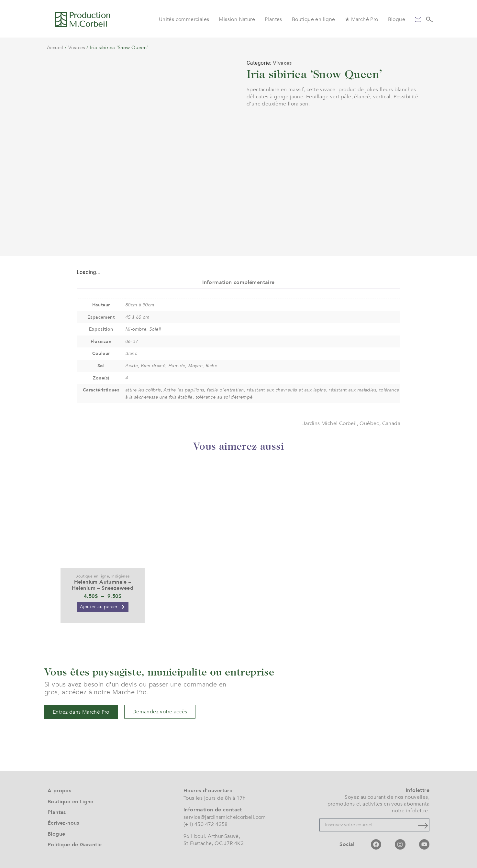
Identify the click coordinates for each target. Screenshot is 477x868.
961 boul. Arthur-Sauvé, (212, 836)
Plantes (273, 19)
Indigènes (121, 576)
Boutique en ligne (314, 19)
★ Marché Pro (362, 19)
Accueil (55, 48)
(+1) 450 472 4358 (206, 824)
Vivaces (77, 48)
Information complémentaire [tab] (238, 282)
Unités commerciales (184, 19)
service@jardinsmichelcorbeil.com (225, 817)
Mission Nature (237, 19)
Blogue (397, 19)
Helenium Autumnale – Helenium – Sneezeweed (103, 585)
